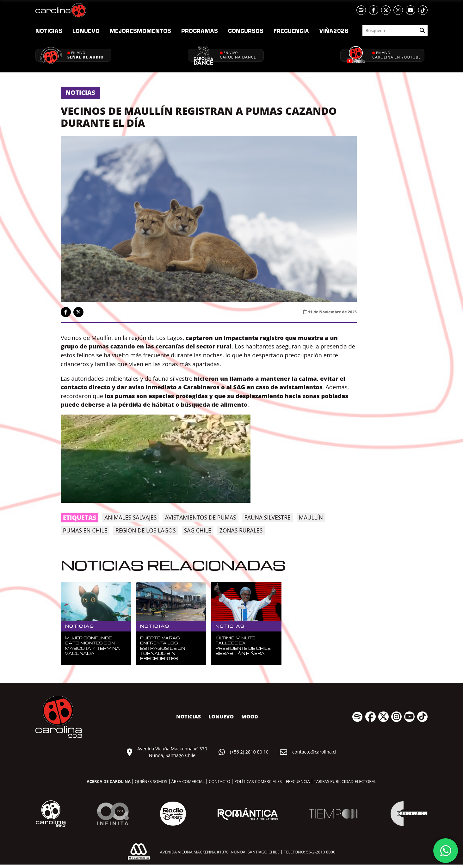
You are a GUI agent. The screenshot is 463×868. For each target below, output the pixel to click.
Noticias (49, 31)
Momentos (140, 31)
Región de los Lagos (145, 530)
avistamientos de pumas (200, 517)
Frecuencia (291, 31)
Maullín (311, 517)
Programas (200, 31)
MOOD (250, 717)
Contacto (219, 781)
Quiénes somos (151, 781)
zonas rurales (241, 530)
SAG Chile (198, 530)
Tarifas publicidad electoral (345, 781)
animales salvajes (130, 517)
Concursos (246, 31)
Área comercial (188, 781)
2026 (334, 31)
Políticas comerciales (258, 781)
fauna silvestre (268, 517)
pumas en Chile (85, 530)
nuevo (86, 31)
